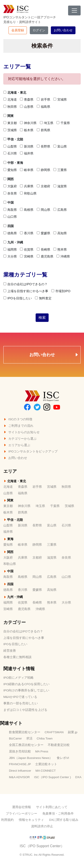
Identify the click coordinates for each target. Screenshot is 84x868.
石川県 (10, 153)
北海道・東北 (15, 93)
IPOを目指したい (18, 298)
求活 (29, 738)
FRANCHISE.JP (20, 764)
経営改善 (10, 651)
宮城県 (60, 99)
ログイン (39, 30)
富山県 (60, 146)
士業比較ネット (46, 764)
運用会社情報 (22, 807)
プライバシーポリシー (22, 814)
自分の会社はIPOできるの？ (25, 284)
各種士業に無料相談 (17, 657)
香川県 (27, 233)
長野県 (43, 146)
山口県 (10, 217)
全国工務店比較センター (26, 745)
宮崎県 (27, 256)
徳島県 (10, 233)
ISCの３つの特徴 (18, 419)
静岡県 (43, 170)
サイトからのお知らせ (22, 432)
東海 (8, 539)
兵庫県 (27, 186)
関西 (9, 179)
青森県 (27, 99)
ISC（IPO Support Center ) (52, 777)
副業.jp (73, 732)
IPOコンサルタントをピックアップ (30, 451)
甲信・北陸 (13, 139)
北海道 (10, 99)
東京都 (10, 123)
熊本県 (60, 249)
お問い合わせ (63, 30)
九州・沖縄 (13, 242)
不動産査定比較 (59, 745)
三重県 (60, 170)
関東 (9, 116)
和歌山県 (28, 193)
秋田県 (10, 107)
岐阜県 (27, 170)
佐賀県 (27, 249)
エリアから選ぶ (17, 445)
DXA (78, 777)
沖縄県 (63, 256)
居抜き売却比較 (20, 751)
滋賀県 (60, 186)
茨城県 (10, 130)
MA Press (42, 751)
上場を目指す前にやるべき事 (26, 291)
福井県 (27, 153)
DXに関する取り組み (64, 820)
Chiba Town (45, 738)
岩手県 (43, 99)
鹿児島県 (45, 256)
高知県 (60, 233)
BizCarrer (15, 738)
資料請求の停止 (42, 826)
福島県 (43, 107)
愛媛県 (43, 233)
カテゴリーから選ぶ (20, 439)
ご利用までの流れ (18, 426)
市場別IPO (61, 291)
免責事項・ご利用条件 (58, 814)
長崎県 (43, 249)
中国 (9, 203)
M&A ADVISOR (19, 777)
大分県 (10, 256)
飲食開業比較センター (25, 732)
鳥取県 (10, 210)
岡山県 (43, 210)
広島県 (60, 210)
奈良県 (10, 193)
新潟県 (27, 146)
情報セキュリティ (31, 820)
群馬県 (43, 130)
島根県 (27, 210)
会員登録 (18, 30)
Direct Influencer (20, 771)
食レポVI (63, 758)
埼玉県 (47, 123)
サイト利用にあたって (52, 807)
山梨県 (10, 146)
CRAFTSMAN (54, 732)
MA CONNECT (46, 771)
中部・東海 (13, 163)
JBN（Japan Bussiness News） (31, 758)
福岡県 (10, 249)
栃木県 (27, 130)
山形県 (27, 107)
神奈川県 (28, 123)
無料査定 (43, 298)
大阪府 (10, 186)
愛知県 (10, 170)
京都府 (43, 186)
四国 (9, 226)
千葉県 (63, 123)
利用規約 (7, 820)
